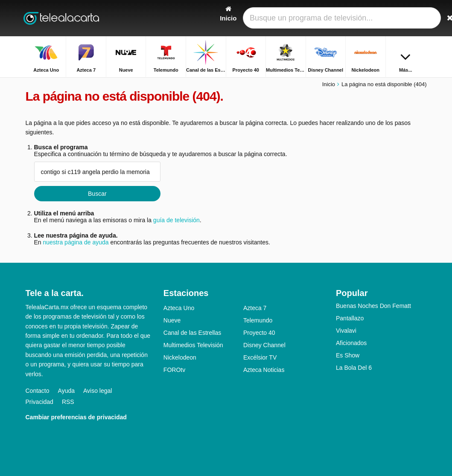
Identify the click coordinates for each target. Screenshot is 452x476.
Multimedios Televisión (193, 345)
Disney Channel (264, 345)
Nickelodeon (180, 357)
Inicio (329, 84)
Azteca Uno (179, 308)
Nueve (172, 320)
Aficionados (351, 343)
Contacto (38, 391)
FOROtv (174, 370)
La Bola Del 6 (354, 368)
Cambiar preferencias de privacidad (76, 417)
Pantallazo (350, 318)
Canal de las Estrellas (192, 333)
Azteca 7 (255, 308)
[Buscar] (422, 18)
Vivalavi (346, 331)
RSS (68, 402)
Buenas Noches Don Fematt (373, 306)
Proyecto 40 (259, 333)
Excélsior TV (260, 357)
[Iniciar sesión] (402, 18)
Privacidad (39, 402)
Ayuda (66, 391)
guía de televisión (176, 220)
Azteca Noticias (264, 370)
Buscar (97, 194)
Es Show (348, 355)
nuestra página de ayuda (76, 242)
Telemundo (258, 320)
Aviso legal (98, 391)
